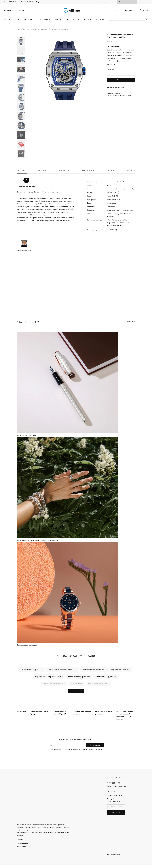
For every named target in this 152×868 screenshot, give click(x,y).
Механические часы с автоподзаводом (62, 670)
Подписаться (95, 745)
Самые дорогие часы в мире (27, 645)
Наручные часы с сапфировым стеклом (49, 677)
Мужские (44, 29)
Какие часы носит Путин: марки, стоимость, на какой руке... (38, 540)
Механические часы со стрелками (94, 670)
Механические (63, 29)
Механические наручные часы (33, 670)
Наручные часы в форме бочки (79, 677)
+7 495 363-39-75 (26, 2)
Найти (146, 19)
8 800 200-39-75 (10, 2)
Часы (19, 29)
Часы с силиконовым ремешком (54, 684)
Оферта (20, 839)
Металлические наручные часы (106, 677)
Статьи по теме (29, 322)
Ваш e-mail (111, 70)
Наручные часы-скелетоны (121, 670)
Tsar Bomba (26, 29)
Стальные (52, 29)
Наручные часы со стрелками (98, 684)
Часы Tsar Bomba (77, 684)
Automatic (36, 29)
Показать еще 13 (76, 691)
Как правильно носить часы (27, 435)
